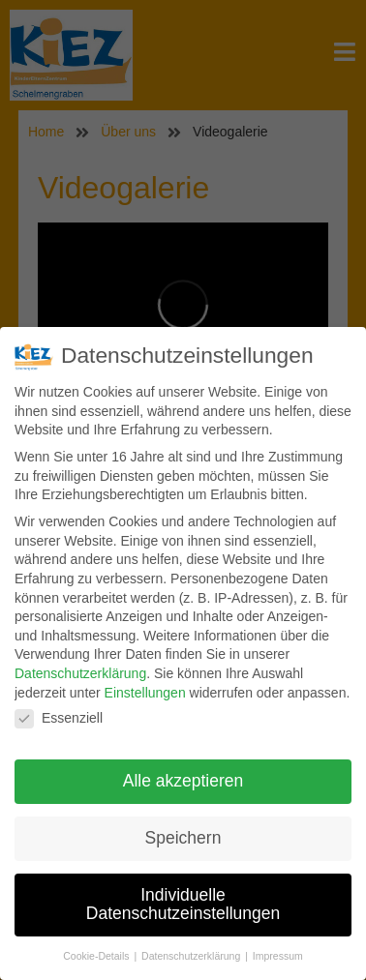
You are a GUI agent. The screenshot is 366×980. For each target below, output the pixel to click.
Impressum (278, 957)
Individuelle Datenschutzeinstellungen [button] (183, 905)
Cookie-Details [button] (97, 957)
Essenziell (59, 719)
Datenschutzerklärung (80, 673)
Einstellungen (145, 693)
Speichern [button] (183, 838)
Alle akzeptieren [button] (183, 781)
